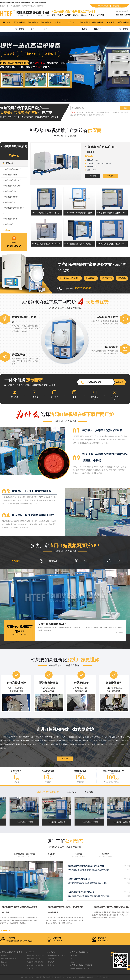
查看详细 (93, 176)
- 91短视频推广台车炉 (33, 959)
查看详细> (119, 633)
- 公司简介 (3, 955)
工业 (114, 561)
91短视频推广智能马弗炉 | (79, 115)
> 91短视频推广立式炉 (10, 224)
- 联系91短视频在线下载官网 (80, 968)
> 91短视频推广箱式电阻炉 (12, 169)
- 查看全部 (29, 968)
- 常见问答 (51, 959)
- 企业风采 (3, 962)
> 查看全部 (7, 230)
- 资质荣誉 (3, 965)
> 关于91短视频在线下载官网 (11, 952)
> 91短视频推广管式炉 (10, 202)
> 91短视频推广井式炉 (10, 219)
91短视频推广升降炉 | (96, 115)
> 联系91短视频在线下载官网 (81, 965)
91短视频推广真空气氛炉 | (120, 112)
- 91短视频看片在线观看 (8, 959)
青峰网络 (106, 977)
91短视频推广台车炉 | (103, 112)
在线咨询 (116, 6)
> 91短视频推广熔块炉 (10, 197)
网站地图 (82, 977)
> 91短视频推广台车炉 (10, 175)
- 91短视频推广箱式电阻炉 (35, 955)
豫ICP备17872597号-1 (70, 977)
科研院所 (49, 561)
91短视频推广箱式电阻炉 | (86, 112)
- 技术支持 (51, 965)
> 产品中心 (30, 952)
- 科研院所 (74, 955)
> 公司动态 (52, 952)
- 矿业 (72, 959)
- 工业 (72, 962)
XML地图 (90, 977)
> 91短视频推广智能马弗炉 (12, 186)
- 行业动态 (51, 962)
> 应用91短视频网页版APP (80, 952)
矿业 (81, 561)
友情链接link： (6, 931)
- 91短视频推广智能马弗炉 (35, 965)
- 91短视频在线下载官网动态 (57, 955)
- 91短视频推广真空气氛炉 (35, 962)
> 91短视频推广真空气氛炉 (12, 180)
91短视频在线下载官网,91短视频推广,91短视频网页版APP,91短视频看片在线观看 (23, 3)
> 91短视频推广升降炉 (10, 191)
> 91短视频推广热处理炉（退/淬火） (14, 211)
